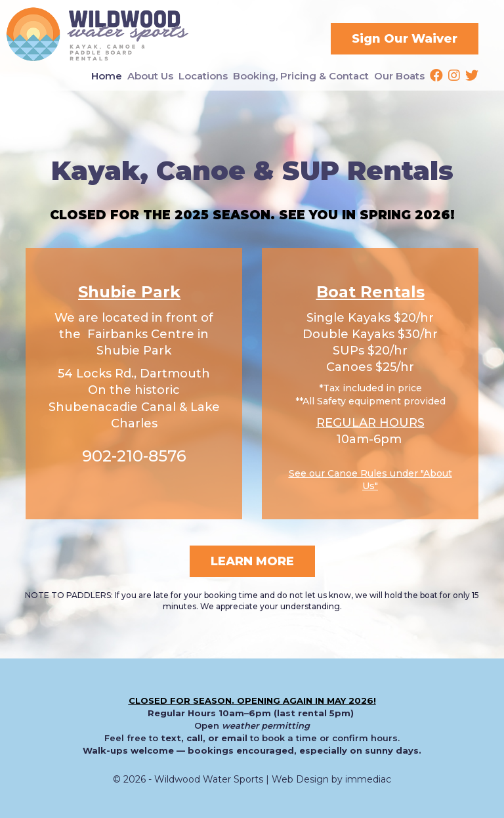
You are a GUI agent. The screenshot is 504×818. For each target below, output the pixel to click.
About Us (150, 76)
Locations (203, 76)
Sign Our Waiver (405, 39)
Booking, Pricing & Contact (301, 76)
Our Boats (399, 76)
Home (107, 76)
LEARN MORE (252, 561)
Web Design (300, 779)
